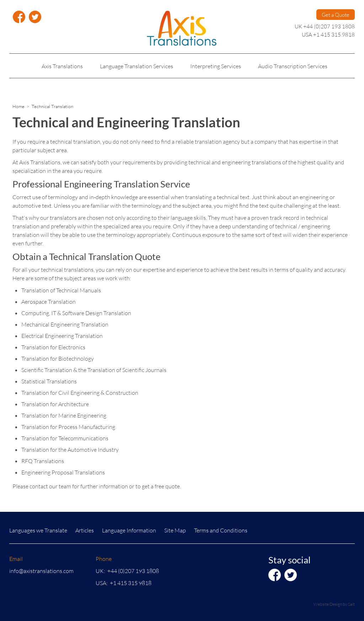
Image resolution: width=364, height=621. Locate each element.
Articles (85, 530)
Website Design (328, 604)
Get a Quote (336, 15)
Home (18, 106)
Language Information (129, 530)
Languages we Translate (38, 530)
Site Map (175, 530)
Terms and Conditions (221, 530)
